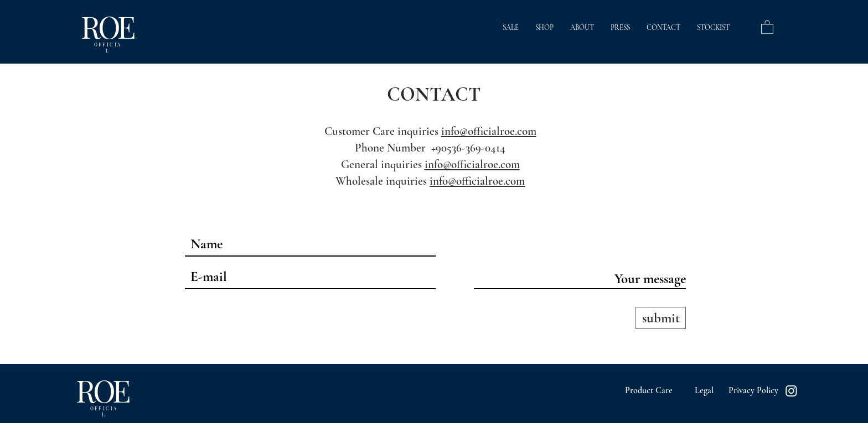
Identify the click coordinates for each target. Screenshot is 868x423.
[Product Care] (649, 390)
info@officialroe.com (489, 131)
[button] (767, 27)
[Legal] (704, 390)
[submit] (661, 318)
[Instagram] (791, 391)
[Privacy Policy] (753, 390)
